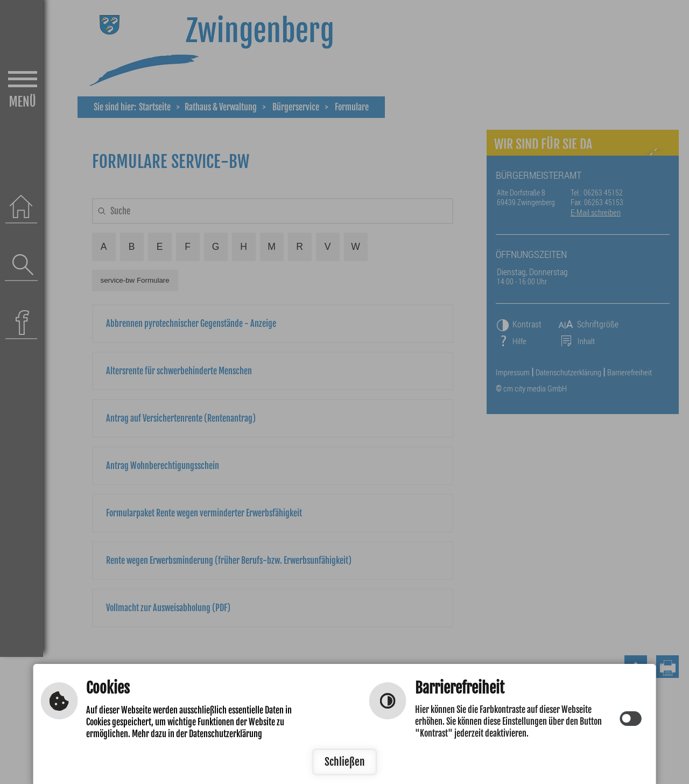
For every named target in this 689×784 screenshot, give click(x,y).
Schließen (345, 762)
